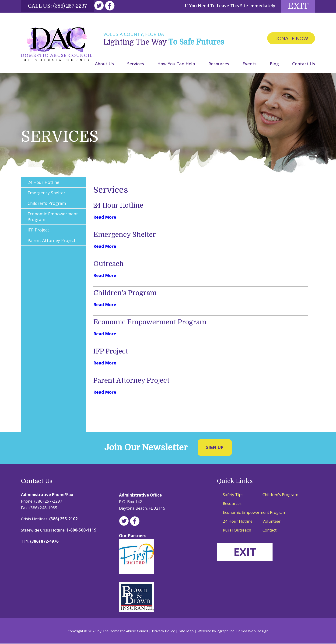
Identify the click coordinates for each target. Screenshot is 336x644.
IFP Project (112, 352)
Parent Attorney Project (134, 381)
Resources (219, 64)
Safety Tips (233, 495)
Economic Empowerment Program (152, 323)
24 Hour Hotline (120, 206)
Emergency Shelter (126, 235)
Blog (274, 64)
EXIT (246, 552)
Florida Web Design (251, 631)
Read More (105, 218)
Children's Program (127, 294)
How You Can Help (176, 64)
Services (136, 64)
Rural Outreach (237, 531)
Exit (296, 7)
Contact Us (304, 64)
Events (249, 64)
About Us (104, 64)
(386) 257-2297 (71, 6)
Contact (269, 531)
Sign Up (215, 448)
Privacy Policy (164, 631)
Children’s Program (47, 204)
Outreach (109, 264)
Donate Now (291, 39)
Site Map (186, 631)
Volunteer (271, 522)
